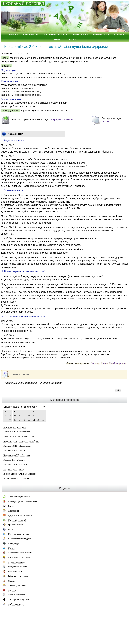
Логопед (12, 548)
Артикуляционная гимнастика (23, 501)
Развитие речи (15, 571)
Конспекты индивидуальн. (21, 539)
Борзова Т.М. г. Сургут (14, 460)
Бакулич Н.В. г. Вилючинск (17, 432)
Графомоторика (16, 525)
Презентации (79, 34)
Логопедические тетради (20, 553)
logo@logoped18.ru (62, 120)
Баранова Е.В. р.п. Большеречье (19, 436)
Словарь (12, 590)
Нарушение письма (17, 567)
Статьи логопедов (17, 595)
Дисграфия (13, 511)
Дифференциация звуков (20, 515)
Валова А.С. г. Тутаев (14, 469)
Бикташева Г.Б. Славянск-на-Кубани (21, 441)
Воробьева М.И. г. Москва (16, 479)
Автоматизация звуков (19, 497)
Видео (11, 506)
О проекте (71, 40)
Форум (57, 40)
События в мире (16, 604)
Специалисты (31, 34)
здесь (105, 121)
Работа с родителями (18, 576)
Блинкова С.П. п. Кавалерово (17, 446)
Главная (11, 34)
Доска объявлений (17, 520)
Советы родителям (17, 585)
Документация (101, 34)
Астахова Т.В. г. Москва (15, 427)
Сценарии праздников (19, 599)
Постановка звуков (54, 34)
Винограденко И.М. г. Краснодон (19, 474)
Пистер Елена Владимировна (108, 363)
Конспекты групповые (19, 534)
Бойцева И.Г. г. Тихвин (14, 451)
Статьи (118, 34)
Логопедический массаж (20, 557)
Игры (11, 529)
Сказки (12, 581)
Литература (14, 543)
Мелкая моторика (17, 562)
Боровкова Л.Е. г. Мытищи (16, 464)
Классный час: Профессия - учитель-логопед (33, 383)
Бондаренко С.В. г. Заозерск (17, 455)
